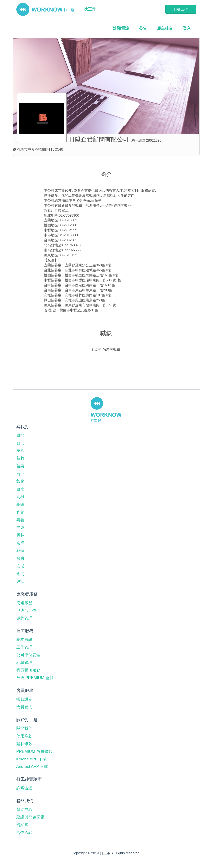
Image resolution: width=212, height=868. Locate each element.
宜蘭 (20, 512)
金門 (20, 574)
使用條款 (24, 736)
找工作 (90, 9)
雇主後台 (165, 28)
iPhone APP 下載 (32, 759)
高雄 (20, 497)
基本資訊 (24, 639)
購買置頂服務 (28, 670)
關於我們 (24, 728)
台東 (20, 558)
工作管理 (24, 647)
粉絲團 (22, 825)
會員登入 (24, 707)
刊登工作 (181, 9)
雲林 (20, 535)
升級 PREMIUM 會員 (35, 678)
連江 (20, 581)
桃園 (20, 451)
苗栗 (20, 466)
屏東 (20, 527)
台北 (20, 435)
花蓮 (20, 551)
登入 (187, 28)
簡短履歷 (24, 603)
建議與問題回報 (30, 817)
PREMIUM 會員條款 (34, 751)
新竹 (20, 458)
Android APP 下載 (32, 767)
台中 (20, 474)
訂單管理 (24, 663)
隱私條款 (24, 744)
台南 (20, 489)
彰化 (20, 481)
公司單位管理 (28, 655)
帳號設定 (24, 699)
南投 (20, 543)
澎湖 (20, 566)
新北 (20, 443)
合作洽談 (24, 832)
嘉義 (20, 520)
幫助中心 (24, 810)
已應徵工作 (26, 610)
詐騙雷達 (121, 28)
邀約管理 (24, 618)
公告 (143, 28)
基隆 (20, 504)
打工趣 (45, 9)
